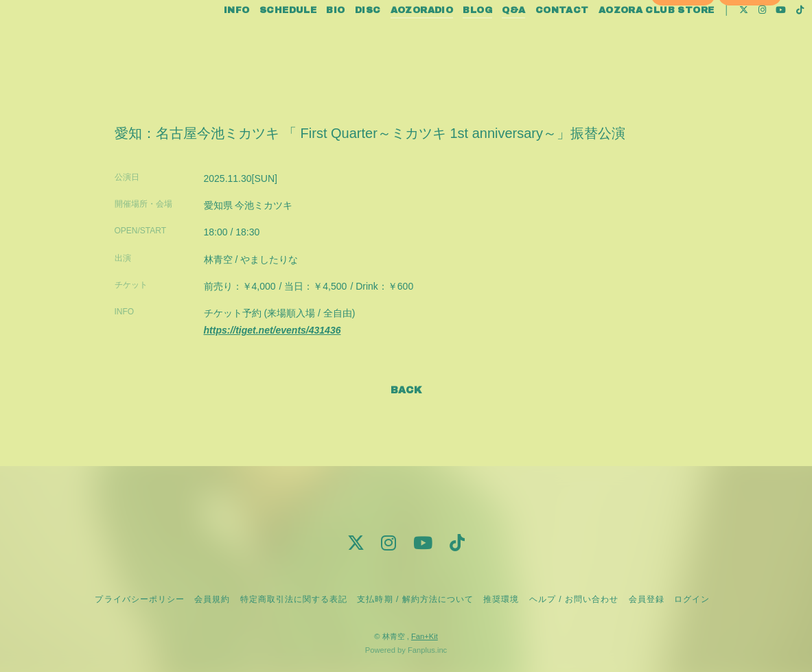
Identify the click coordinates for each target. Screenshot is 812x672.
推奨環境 (501, 599)
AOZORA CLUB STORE (633, 40)
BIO (312, 40)
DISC (345, 40)
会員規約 (212, 599)
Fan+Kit (425, 636)
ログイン (750, 63)
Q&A (490, 40)
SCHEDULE (265, 40)
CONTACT (539, 40)
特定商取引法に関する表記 (294, 599)
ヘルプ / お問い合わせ (574, 599)
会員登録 (683, 63)
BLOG (454, 40)
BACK (406, 390)
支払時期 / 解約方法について (415, 599)
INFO (213, 40)
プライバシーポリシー (139, 599)
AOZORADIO (399, 40)
